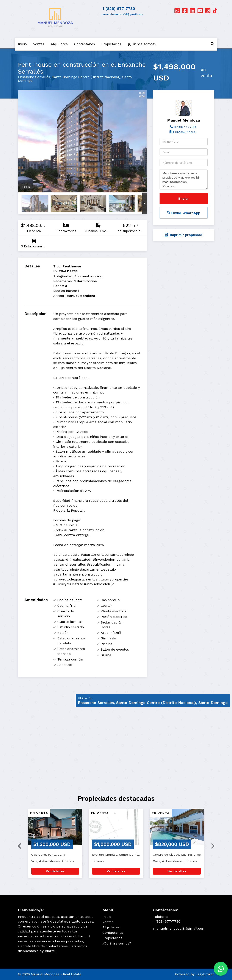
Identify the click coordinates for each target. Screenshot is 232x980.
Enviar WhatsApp (183, 213)
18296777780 (185, 127)
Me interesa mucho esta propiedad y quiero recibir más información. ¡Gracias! (184, 180)
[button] (18, 845)
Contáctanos (85, 44)
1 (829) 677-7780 (119, 8)
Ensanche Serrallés (34, 77)
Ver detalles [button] (55, 871)
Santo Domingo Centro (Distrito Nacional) (86, 77)
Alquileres (59, 44)
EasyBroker (205, 974)
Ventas (39, 44)
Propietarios (111, 44)
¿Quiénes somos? (142, 44)
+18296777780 (184, 132)
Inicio (22, 44)
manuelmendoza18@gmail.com (123, 14)
